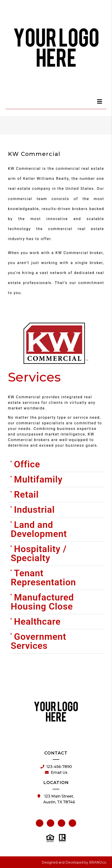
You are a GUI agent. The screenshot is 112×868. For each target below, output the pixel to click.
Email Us (56, 773)
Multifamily (38, 479)
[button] (56, 465)
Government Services (38, 641)
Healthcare (37, 622)
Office (27, 464)
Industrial (34, 510)
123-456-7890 (56, 767)
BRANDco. (98, 862)
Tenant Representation (43, 578)
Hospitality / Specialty (39, 554)
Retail (26, 495)
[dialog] (100, 101)
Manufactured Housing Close (42, 602)
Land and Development (39, 529)
